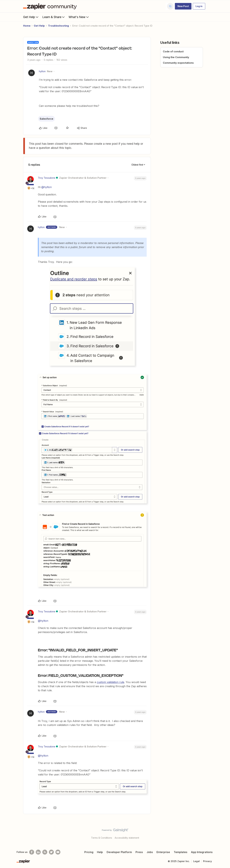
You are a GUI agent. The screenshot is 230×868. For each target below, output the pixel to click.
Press (139, 852)
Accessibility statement (127, 838)
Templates (181, 852)
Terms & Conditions (102, 838)
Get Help (31, 17)
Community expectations (178, 63)
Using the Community (176, 57)
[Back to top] (223, 833)
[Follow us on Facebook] (32, 852)
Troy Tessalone (47, 178)
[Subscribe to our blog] (45, 852)
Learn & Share (54, 17)
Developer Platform (119, 852)
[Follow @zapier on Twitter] (51, 852)
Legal (196, 861)
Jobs (150, 852)
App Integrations (202, 852)
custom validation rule (110, 682)
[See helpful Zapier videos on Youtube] (58, 852)
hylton (42, 71)
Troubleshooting (58, 26)
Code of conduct (173, 51)
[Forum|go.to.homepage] (51, 6)
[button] (183, 6)
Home (27, 26)
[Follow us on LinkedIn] (38, 852)
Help (100, 852)
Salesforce (47, 119)
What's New (79, 17)
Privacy (207, 861)
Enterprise (163, 852)
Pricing (89, 852)
